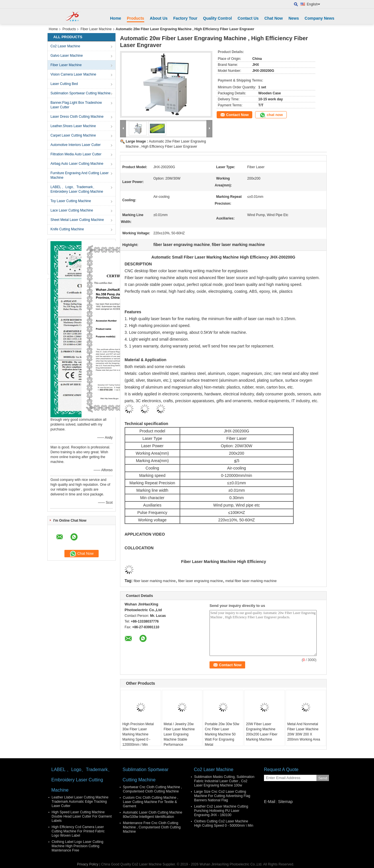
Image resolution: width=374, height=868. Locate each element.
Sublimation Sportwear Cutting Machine (81, 93)
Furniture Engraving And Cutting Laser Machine (80, 175)
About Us (159, 18)
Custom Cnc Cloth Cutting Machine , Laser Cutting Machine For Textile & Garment (151, 802)
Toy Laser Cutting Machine (71, 201)
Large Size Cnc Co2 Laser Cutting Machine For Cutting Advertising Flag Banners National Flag (222, 796)
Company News (320, 18)
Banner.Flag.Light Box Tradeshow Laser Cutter (76, 105)
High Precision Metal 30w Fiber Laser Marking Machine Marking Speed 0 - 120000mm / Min (138, 734)
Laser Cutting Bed (64, 84)
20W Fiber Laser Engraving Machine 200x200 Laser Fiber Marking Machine (262, 732)
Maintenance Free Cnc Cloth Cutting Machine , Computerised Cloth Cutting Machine (152, 827)
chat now (271, 115)
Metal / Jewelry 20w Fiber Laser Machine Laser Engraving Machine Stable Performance (179, 734)
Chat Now (274, 18)
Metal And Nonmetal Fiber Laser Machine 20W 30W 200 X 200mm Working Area (304, 732)
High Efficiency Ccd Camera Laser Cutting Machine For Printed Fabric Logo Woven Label (78, 831)
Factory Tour (185, 18)
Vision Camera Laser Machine (73, 74)
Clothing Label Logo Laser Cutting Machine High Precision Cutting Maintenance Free (77, 846)
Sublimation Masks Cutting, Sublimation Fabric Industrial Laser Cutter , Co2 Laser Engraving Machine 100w (224, 781)
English (313, 4)
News (294, 18)
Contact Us (248, 18)
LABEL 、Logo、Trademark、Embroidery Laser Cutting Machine (77, 189)
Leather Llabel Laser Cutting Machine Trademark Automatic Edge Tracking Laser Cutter (80, 802)
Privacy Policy (88, 864)
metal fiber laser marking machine (251, 581)
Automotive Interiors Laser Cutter (76, 145)
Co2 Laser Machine (65, 46)
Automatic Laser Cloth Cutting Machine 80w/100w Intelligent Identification (153, 815)
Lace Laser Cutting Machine (72, 210)
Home (116, 18)
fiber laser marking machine (155, 581)
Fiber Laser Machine (96, 29)
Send (323, 778)
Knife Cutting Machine (67, 229)
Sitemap (285, 802)
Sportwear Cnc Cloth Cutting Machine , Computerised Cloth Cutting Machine (152, 789)
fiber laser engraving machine (201, 581)
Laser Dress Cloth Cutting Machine (77, 117)
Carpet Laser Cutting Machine (73, 135)
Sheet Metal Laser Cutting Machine (77, 220)
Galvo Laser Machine (67, 56)
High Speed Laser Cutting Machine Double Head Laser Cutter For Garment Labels (82, 816)
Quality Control (217, 18)
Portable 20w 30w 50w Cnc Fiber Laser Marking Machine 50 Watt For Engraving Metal (222, 734)
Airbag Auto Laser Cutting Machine (77, 164)
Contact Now (237, 115)
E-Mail (270, 802)
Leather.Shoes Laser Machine (73, 126)
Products (136, 18)
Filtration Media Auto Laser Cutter (76, 154)
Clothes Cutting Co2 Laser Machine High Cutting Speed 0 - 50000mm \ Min (224, 823)
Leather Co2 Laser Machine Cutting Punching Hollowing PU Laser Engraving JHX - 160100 (221, 811)
